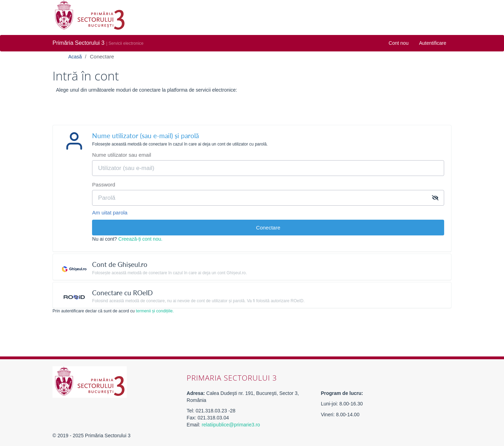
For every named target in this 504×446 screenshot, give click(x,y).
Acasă (76, 57)
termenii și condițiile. (155, 311)
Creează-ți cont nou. (140, 239)
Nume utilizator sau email (121, 155)
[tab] (252, 138)
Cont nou (398, 43)
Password (104, 185)
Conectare (102, 56)
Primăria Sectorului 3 (79, 43)
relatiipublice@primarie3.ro (231, 425)
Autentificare (433, 43)
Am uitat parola (110, 213)
